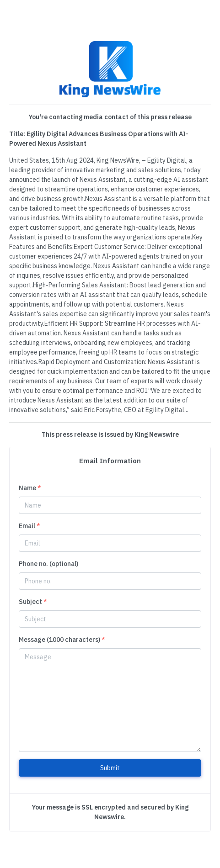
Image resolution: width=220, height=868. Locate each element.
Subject (33, 602)
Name (30, 488)
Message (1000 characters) (62, 640)
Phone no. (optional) (48, 564)
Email (30, 526)
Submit (110, 768)
